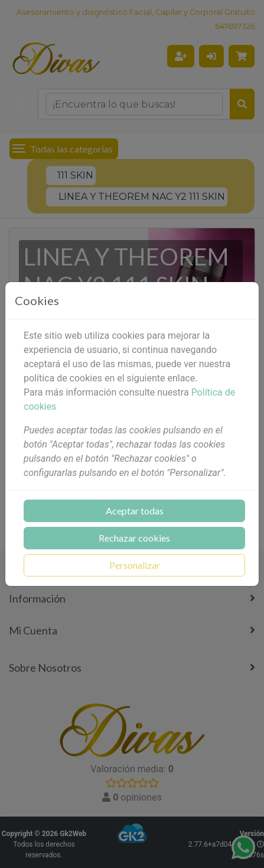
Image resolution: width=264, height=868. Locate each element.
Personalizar (135, 565)
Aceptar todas (135, 511)
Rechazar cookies (134, 538)
